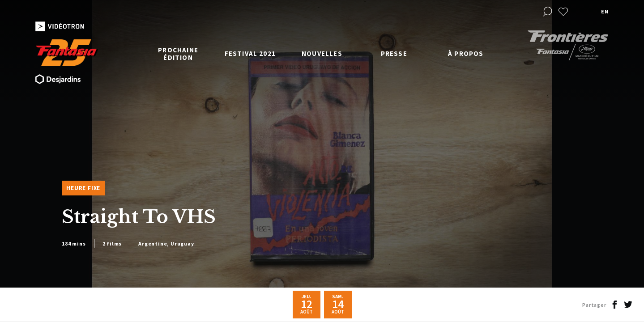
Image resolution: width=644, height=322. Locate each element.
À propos (466, 53)
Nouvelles (322, 53)
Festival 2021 (250, 53)
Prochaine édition (178, 54)
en (605, 11)
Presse (394, 53)
